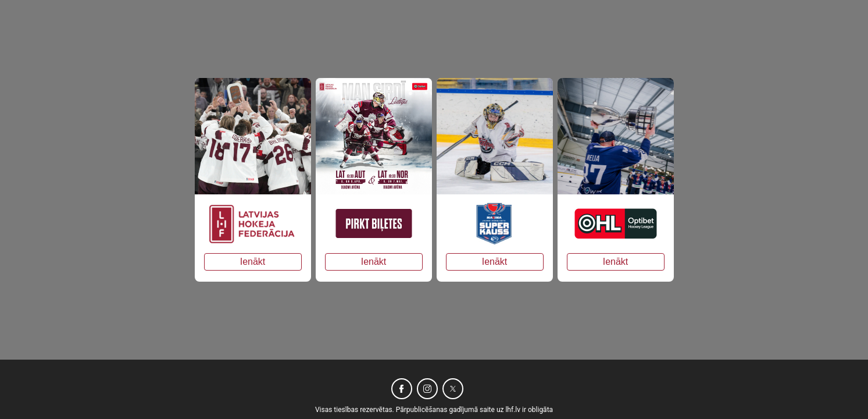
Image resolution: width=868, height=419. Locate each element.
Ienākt (253, 262)
